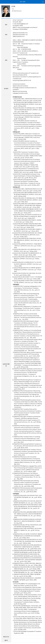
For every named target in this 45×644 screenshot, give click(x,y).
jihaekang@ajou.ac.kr (23, 24)
